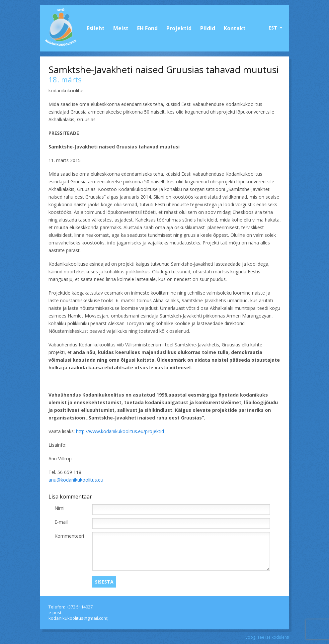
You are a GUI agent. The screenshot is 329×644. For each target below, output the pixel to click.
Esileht (96, 28)
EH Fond (147, 28)
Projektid (179, 28)
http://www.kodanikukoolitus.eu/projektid (120, 431)
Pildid (208, 28)
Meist (121, 28)
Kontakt (235, 28)
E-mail (61, 522)
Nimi (59, 508)
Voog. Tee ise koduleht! (267, 637)
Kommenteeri (69, 536)
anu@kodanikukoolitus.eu (76, 480)
